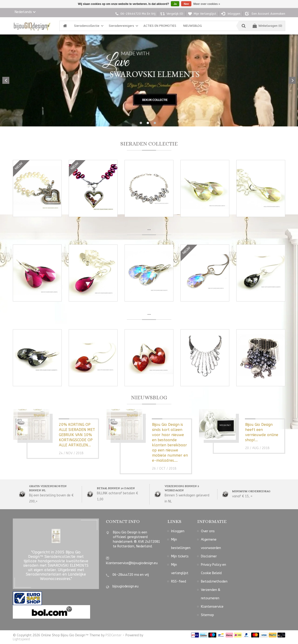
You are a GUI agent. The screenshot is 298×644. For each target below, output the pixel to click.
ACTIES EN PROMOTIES (160, 26)
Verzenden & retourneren (211, 595)
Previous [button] (6, 80)
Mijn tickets (180, 557)
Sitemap (207, 615)
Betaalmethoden (214, 582)
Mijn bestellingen (181, 544)
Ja (175, 4)
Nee (186, 4)
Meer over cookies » (207, 4)
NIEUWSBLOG (193, 26)
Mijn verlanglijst (180, 569)
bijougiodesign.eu (125, 587)
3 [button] (155, 123)
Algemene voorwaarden (211, 544)
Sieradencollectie (87, 26)
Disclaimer (209, 557)
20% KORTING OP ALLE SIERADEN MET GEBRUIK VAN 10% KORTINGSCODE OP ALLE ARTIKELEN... (77, 435)
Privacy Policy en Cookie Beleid (213, 569)
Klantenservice (212, 607)
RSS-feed (179, 582)
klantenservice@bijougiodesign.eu (132, 564)
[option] (149, 80)
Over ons (208, 532)
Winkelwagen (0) (267, 26)
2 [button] (148, 123)
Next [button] (292, 80)
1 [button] (141, 123)
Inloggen (178, 532)
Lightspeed (21, 640)
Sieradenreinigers (121, 26)
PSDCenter (113, 636)
